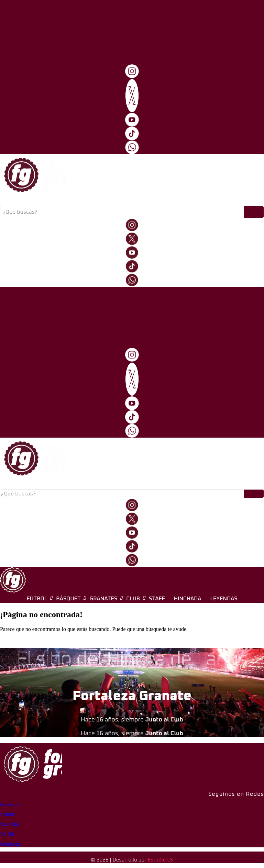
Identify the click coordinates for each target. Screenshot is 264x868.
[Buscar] (122, 212)
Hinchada (184, 201)
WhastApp (10, 844)
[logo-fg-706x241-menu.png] (34, 21)
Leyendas (217, 201)
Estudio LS (160, 860)
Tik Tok (7, 834)
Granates (107, 201)
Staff (155, 201)
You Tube (9, 824)
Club (134, 201)
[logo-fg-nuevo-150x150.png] (13, 580)
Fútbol (45, 201)
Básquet (74, 201)
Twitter (7, 815)
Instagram (10, 805)
